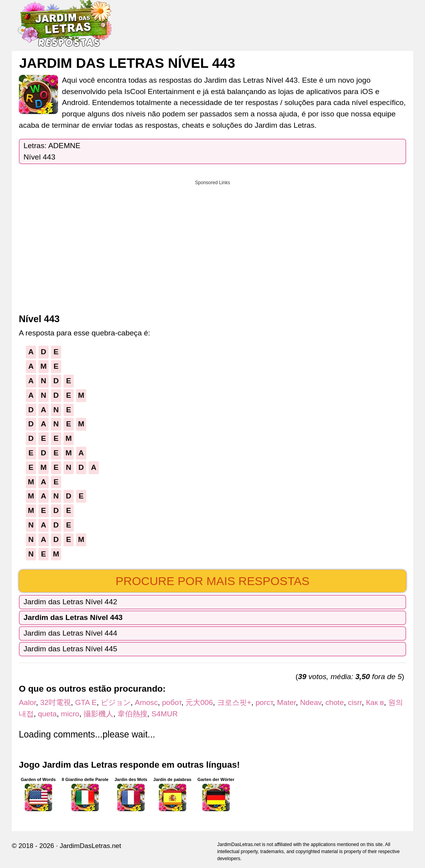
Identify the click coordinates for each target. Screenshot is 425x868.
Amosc (146, 702)
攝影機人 (98, 714)
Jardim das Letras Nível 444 (70, 633)
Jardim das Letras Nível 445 (70, 649)
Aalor (27, 702)
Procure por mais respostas (213, 581)
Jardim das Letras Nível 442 (70, 602)
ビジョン (116, 702)
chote (335, 702)
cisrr (355, 702)
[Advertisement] (212, 244)
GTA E (86, 702)
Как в (375, 702)
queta (47, 714)
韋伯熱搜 (133, 714)
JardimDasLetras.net (90, 846)
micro (70, 714)
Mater (287, 702)
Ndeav (311, 702)
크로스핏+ (234, 702)
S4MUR (164, 714)
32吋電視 (55, 702)
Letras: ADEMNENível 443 (52, 151)
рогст (264, 702)
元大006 (199, 702)
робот (172, 702)
